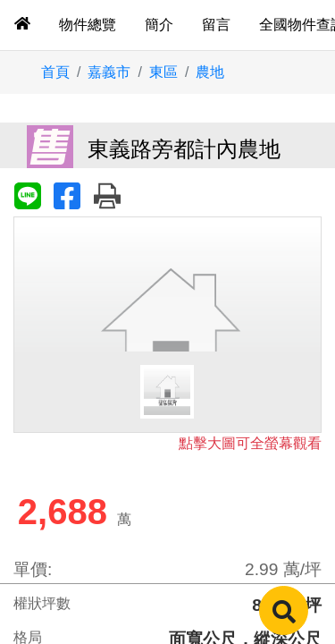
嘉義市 (109, 72)
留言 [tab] (216, 25)
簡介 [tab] (159, 25)
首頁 (55, 72)
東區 (163, 72)
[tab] (22, 25)
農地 (210, 72)
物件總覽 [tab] (88, 25)
